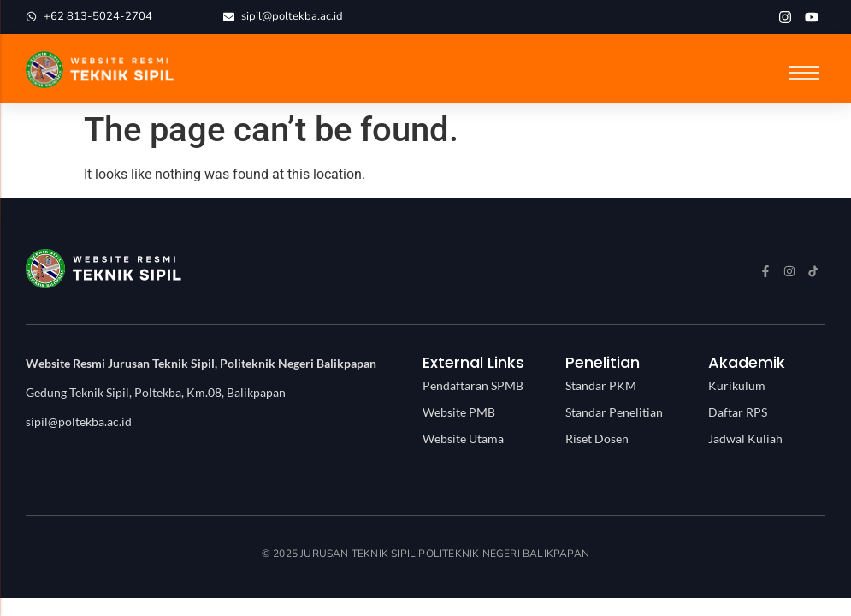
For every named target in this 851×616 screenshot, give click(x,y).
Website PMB (459, 412)
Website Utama (463, 438)
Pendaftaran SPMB (473, 385)
